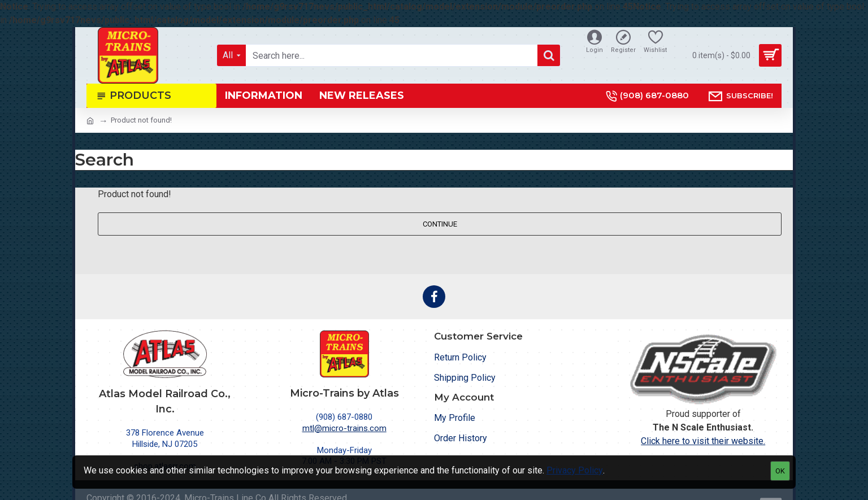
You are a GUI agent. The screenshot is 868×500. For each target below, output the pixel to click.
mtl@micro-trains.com (344, 428)
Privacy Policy (575, 470)
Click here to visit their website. (703, 441)
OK (780, 471)
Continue (440, 224)
